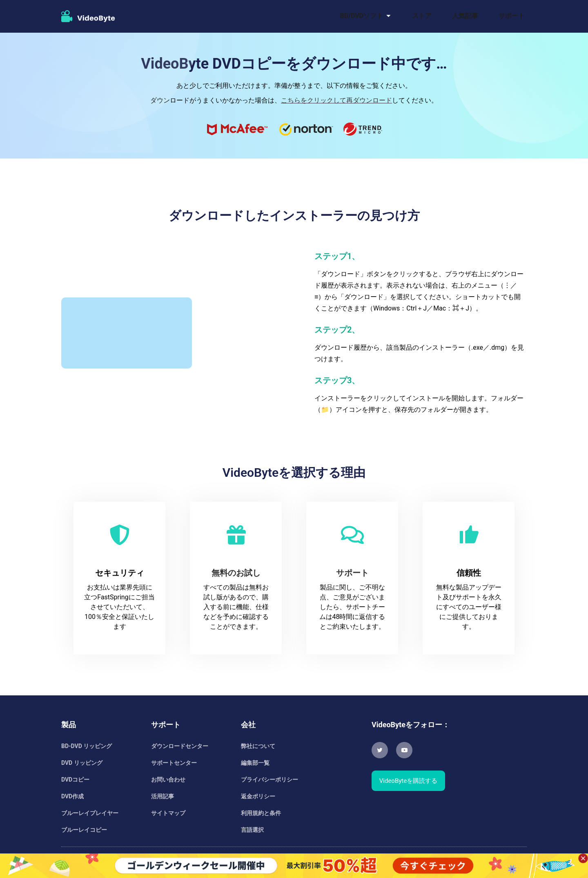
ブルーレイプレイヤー (90, 813)
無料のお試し (236, 573)
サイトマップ (168, 813)
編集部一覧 (255, 763)
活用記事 (163, 796)
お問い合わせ (168, 780)
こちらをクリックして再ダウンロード (336, 100)
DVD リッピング (82, 763)
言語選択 (252, 830)
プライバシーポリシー (269, 780)
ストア (422, 16)
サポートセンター (174, 763)
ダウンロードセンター (180, 746)
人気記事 (465, 16)
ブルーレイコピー (84, 830)
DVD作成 (72, 796)
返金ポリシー (258, 796)
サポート (512, 16)
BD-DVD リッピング (87, 746)
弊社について (258, 746)
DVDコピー (75, 780)
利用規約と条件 (261, 813)
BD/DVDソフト (361, 16)
